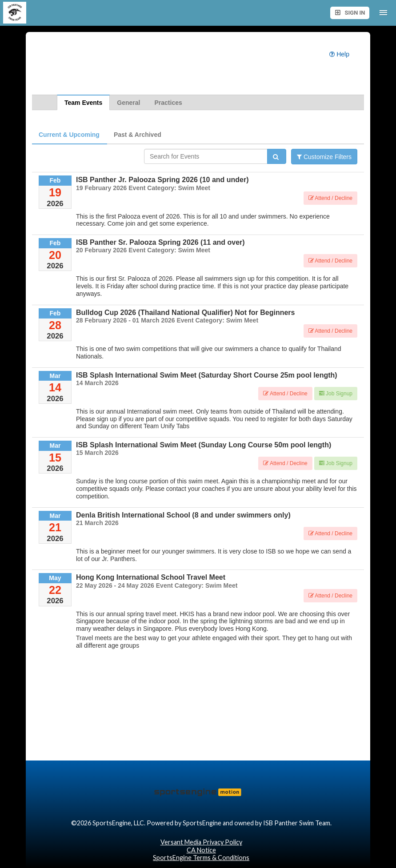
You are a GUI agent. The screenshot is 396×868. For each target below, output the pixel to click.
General (128, 103)
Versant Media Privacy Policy (201, 842)
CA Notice (201, 850)
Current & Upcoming (69, 135)
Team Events (83, 103)
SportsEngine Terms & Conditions (201, 858)
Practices (168, 103)
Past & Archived (138, 135)
